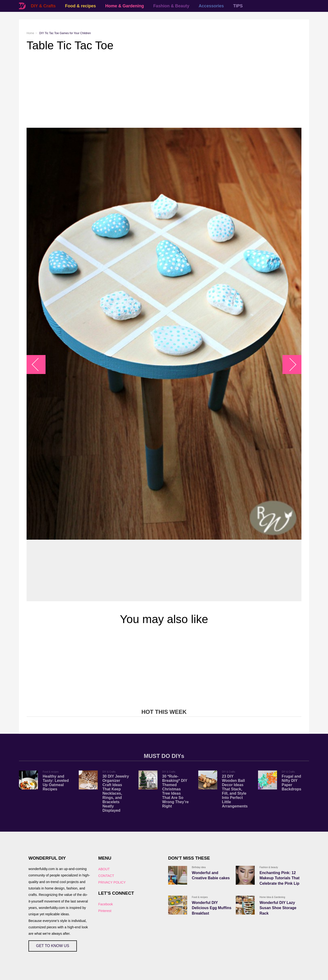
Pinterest (105, 911)
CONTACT (106, 876)
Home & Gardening (125, 6)
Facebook (105, 904)
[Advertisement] (164, 90)
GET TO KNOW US (53, 946)
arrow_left (39, 365)
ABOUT (104, 869)
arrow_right (290, 365)
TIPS (238, 6)
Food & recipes (80, 6)
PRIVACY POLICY (112, 882)
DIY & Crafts (43, 6)
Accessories (211, 6)
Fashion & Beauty (171, 6)
